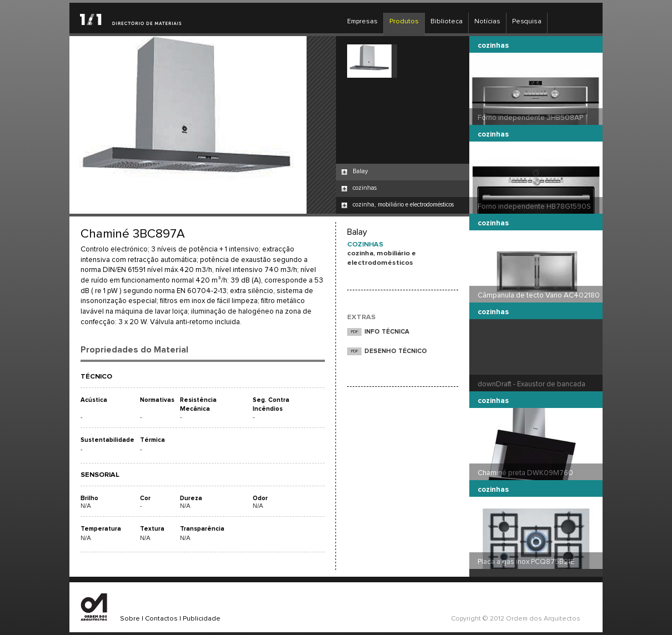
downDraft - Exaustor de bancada (531, 384)
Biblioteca (447, 22)
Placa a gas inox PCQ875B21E (526, 562)
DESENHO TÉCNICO (396, 351)
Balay (360, 171)
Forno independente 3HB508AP (530, 118)
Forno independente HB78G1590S (534, 206)
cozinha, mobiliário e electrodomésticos (403, 205)
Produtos (404, 22)
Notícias (487, 22)
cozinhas (365, 188)
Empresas (362, 22)
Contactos (161, 619)
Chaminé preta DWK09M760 (525, 473)
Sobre (130, 619)
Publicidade (202, 619)
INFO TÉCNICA (387, 332)
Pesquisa (527, 22)
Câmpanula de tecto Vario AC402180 (539, 295)
